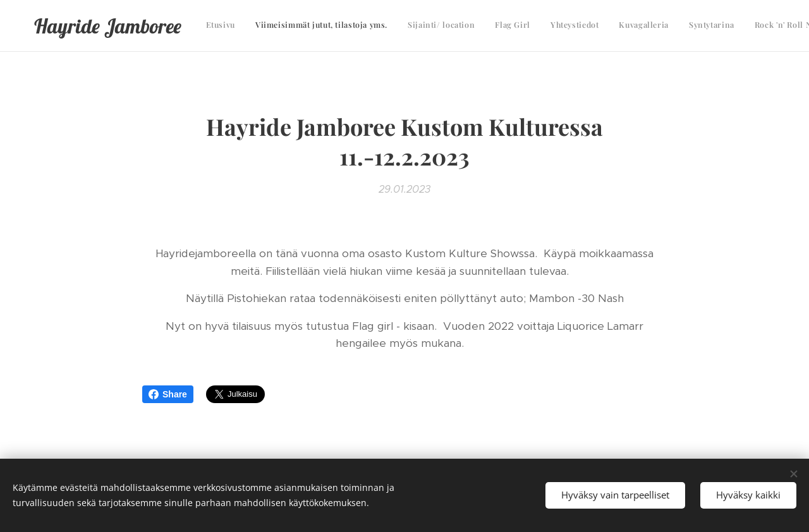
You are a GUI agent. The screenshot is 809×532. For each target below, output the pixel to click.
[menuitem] (605, 26)
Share (168, 394)
